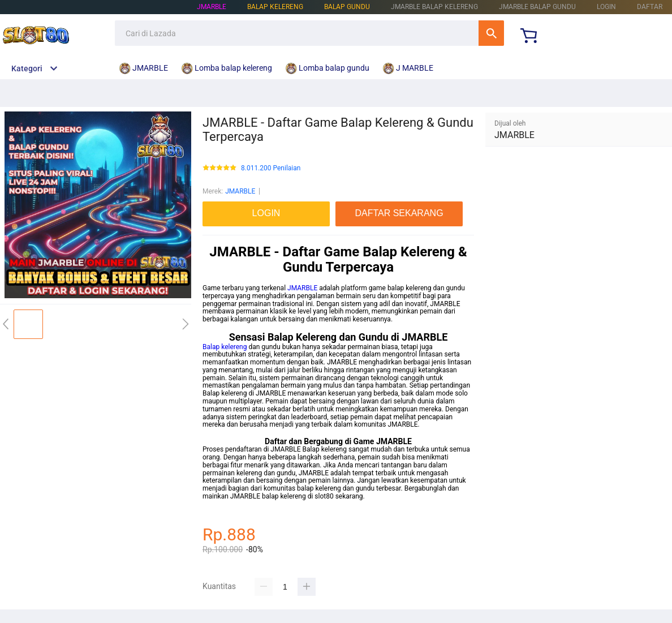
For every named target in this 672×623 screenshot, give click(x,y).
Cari (491, 33)
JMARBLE (212, 7)
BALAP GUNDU (347, 7)
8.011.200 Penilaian (271, 168)
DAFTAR (650, 7)
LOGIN (606, 7)
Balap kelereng (225, 347)
